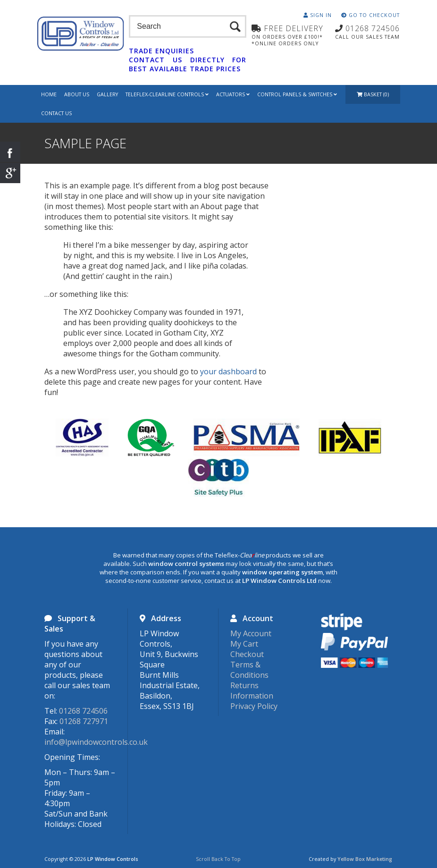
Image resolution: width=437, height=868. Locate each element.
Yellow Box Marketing (365, 859)
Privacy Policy (254, 706)
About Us (77, 94)
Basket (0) (373, 94)
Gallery (107, 94)
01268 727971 (84, 721)
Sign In (318, 15)
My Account (251, 633)
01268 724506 (83, 711)
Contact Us (56, 113)
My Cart (244, 644)
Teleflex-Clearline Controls (167, 94)
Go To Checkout (370, 15)
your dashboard (228, 371)
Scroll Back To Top (218, 859)
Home (49, 94)
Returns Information (252, 691)
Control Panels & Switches (297, 94)
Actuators (233, 94)
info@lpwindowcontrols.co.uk (96, 742)
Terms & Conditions (249, 670)
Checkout (247, 654)
